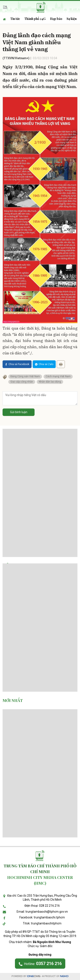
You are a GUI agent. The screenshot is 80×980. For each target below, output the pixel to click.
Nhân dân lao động (50, 382)
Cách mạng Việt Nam (58, 376)
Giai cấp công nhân (22, 382)
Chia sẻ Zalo (44, 364)
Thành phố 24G (35, 19)
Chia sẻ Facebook (17, 364)
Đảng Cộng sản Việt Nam (25, 376)
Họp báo (56, 19)
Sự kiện (72, 19)
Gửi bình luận (19, 412)
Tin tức (15, 19)
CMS (34, 976)
